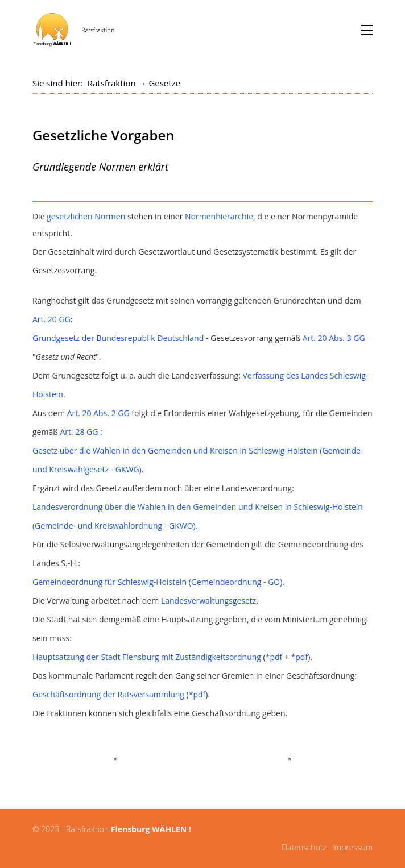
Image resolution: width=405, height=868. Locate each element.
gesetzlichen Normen (86, 216)
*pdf (274, 657)
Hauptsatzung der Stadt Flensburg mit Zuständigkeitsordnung (147, 657)
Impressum (352, 847)
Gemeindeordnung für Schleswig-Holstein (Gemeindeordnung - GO (156, 582)
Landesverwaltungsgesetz (209, 601)
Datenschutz (304, 847)
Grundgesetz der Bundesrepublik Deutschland (118, 338)
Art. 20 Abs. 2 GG (98, 413)
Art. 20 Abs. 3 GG (334, 338)
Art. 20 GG (51, 319)
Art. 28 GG (79, 432)
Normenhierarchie (219, 216)
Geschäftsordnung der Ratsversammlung (108, 694)
